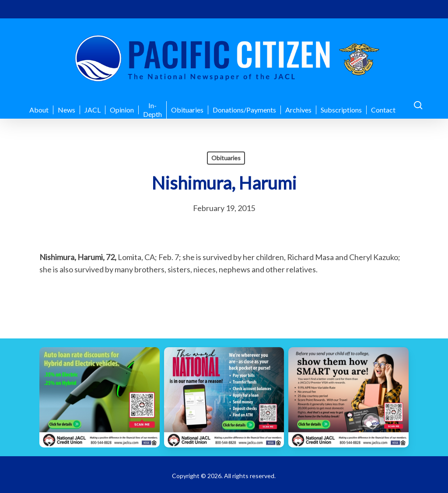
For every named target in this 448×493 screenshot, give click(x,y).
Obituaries (226, 158)
